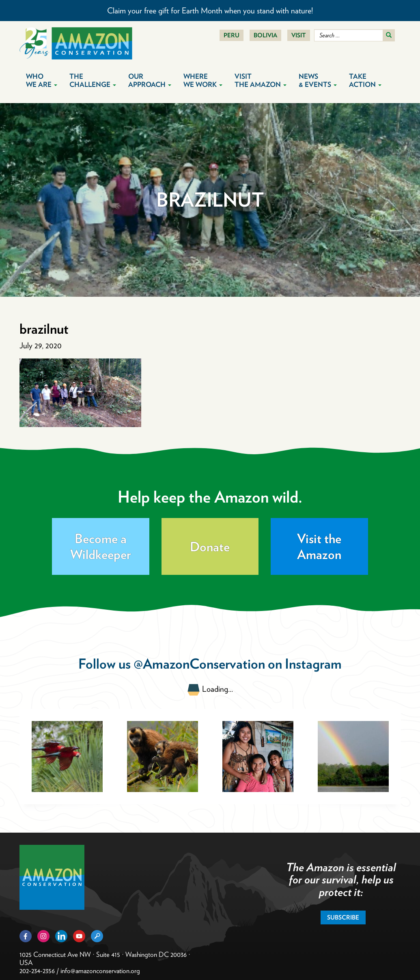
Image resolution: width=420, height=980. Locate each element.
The (93, 80)
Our (150, 80)
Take (365, 80)
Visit (299, 35)
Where (203, 80)
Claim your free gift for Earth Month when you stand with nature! (210, 11)
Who (42, 80)
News (318, 80)
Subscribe (343, 917)
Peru (232, 35)
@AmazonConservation (199, 664)
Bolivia (265, 35)
